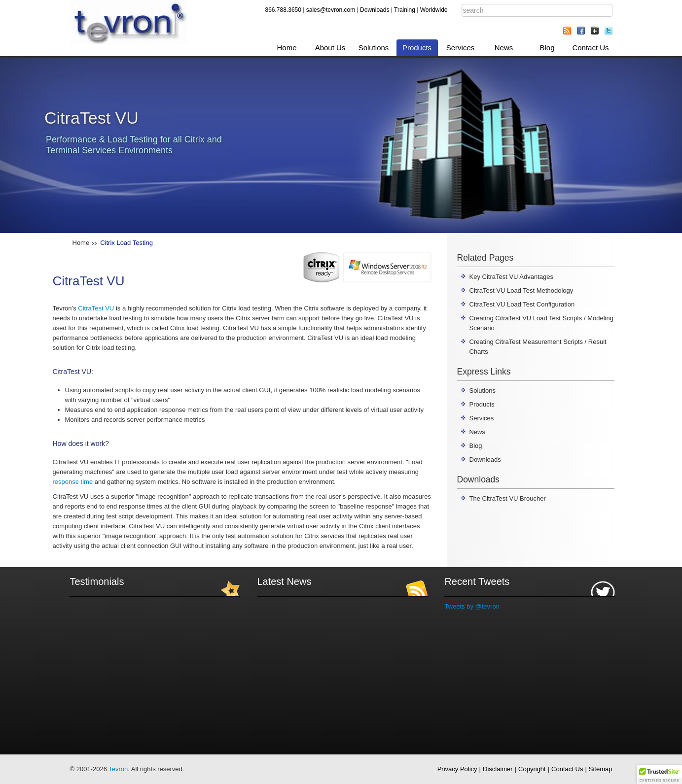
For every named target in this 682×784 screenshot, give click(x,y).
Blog (547, 48)
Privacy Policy (457, 769)
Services (461, 48)
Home (287, 48)
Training (405, 10)
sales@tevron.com (331, 10)
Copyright (532, 769)
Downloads (375, 10)
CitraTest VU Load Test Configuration (522, 304)
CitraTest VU (96, 308)
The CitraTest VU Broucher (508, 498)
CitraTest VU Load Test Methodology (521, 290)
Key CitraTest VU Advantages (512, 277)
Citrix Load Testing (126, 243)
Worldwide (434, 10)
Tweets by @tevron (472, 606)
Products (417, 48)
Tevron (118, 769)
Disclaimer (498, 769)
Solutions (374, 48)
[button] (659, 775)
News (504, 48)
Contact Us (590, 48)
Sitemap (601, 769)
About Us (330, 48)
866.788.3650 (283, 10)
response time (73, 482)
